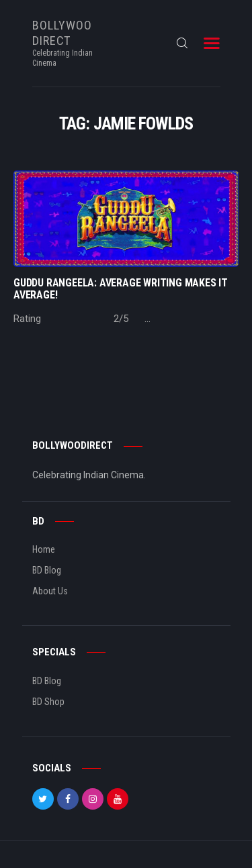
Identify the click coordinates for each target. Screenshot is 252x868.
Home (44, 549)
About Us (50, 591)
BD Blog (47, 570)
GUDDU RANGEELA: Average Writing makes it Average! (121, 289)
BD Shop (48, 702)
